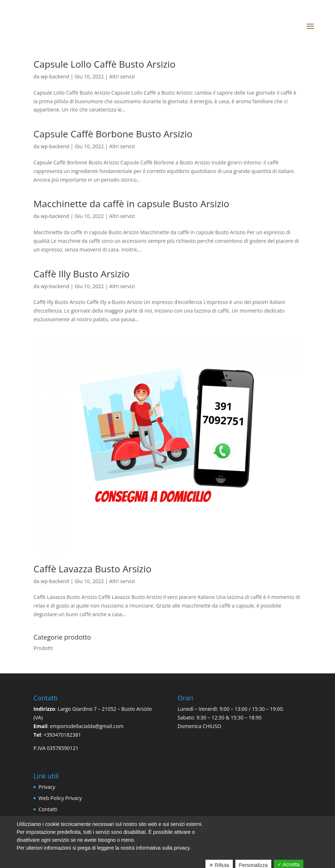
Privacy (47, 787)
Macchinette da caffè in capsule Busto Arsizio (131, 204)
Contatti (48, 809)
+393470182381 (62, 735)
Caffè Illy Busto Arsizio (82, 274)
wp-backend (55, 76)
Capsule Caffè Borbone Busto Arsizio (113, 134)
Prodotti (43, 648)
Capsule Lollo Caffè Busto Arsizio (105, 64)
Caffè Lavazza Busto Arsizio (92, 569)
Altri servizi (122, 76)
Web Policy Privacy (60, 798)
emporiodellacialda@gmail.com (87, 726)
